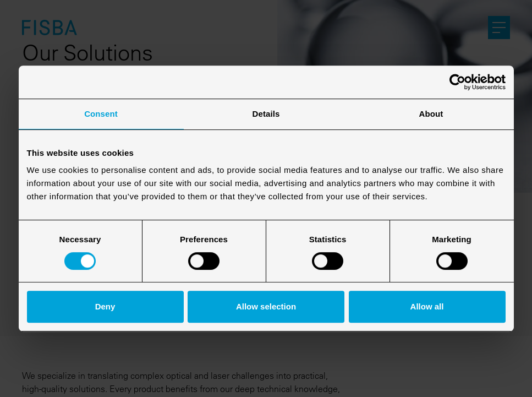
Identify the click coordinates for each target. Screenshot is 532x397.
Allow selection (266, 306)
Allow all (427, 306)
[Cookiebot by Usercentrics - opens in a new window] (457, 82)
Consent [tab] (101, 114)
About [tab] (431, 114)
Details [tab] (266, 114)
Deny (105, 306)
